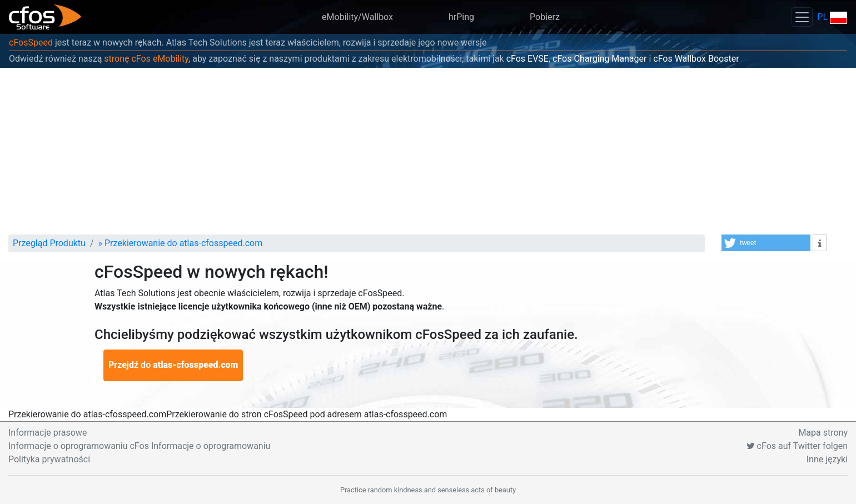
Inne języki (827, 459)
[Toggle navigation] (802, 17)
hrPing (461, 17)
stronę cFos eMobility (146, 59)
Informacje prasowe (48, 433)
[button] (766, 243)
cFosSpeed (31, 43)
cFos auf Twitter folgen (797, 446)
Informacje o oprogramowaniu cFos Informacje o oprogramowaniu (139, 446)
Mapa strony (823, 433)
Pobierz (545, 17)
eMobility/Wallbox (357, 17)
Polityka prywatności (49, 459)
